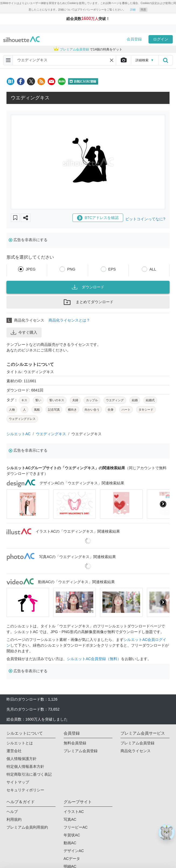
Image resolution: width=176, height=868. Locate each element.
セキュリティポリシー (25, 790)
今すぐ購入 (24, 332)
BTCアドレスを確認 (98, 218)
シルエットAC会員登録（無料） (94, 659)
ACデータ (72, 859)
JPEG (31, 269)
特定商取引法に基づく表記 (29, 774)
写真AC (70, 819)
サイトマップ (18, 782)
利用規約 (14, 819)
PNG (71, 269)
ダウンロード (88, 287)
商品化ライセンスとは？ (69, 320)
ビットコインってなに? (145, 219)
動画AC (70, 843)
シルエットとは (20, 743)
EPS (112, 269)
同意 (143, 10)
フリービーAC (76, 827)
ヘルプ (12, 812)
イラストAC (74, 812)
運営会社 (14, 751)
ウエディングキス (51, 434)
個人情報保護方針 (22, 759)
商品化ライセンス (136, 751)
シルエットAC (18, 434)
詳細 (133, 10)
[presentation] (163, 504)
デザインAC (74, 851)
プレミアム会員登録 (81, 751)
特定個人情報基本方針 (25, 766)
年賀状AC (72, 835)
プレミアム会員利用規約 (27, 827)
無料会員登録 (75, 743)
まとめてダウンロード (88, 302)
